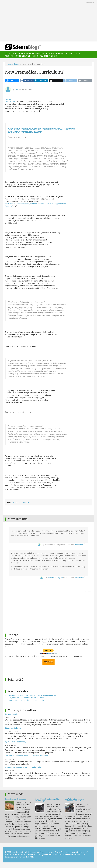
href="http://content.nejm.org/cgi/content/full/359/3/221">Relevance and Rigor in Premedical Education (42, 130)
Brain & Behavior (22, 56)
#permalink (79, 545)
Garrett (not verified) (55, 578)
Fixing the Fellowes (13, 728)
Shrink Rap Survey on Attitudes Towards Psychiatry (27, 756)
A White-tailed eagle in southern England (75, 800)
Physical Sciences (26, 53)
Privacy (43, 852)
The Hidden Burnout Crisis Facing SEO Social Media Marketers (32, 695)
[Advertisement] (48, 21)
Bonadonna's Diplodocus (16, 799)
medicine (26, 502)
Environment (42, 53)
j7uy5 (17, 89)
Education (69, 53)
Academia (17, 502)
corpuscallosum (13, 64)
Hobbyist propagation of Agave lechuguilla (23, 767)
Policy (78, 53)
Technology (37, 56)
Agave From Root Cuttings (16, 742)
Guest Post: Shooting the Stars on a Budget (48, 800)
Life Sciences (11, 53)
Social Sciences (56, 53)
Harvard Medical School (11, 100)
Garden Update (11, 714)
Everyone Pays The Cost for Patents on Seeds (26, 698)
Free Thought (51, 56)
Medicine (9, 56)
